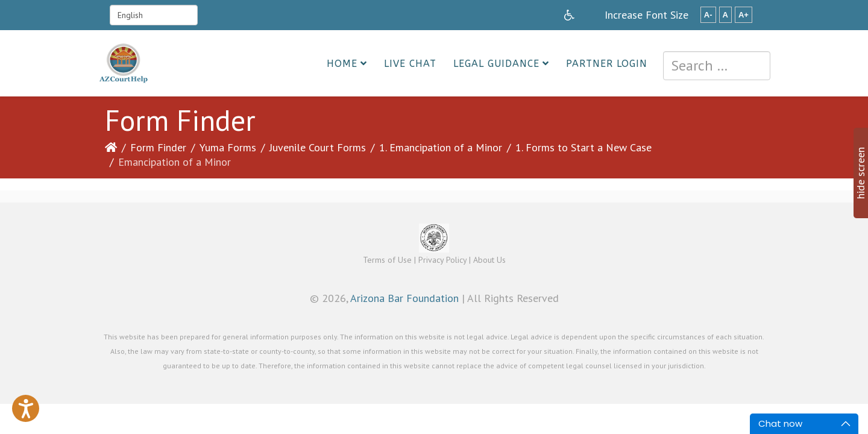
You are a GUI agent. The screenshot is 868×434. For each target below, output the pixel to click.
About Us (489, 260)
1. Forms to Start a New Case (583, 147)
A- (708, 15)
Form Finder (158, 147)
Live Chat (410, 64)
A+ (744, 15)
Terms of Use (387, 260)
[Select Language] (154, 15)
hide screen (860, 173)
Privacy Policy (442, 260)
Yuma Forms (228, 147)
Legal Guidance (496, 64)
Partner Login (607, 64)
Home (342, 64)
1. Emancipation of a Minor (441, 147)
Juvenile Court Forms (318, 147)
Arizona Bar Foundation (404, 298)
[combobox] (717, 66)
